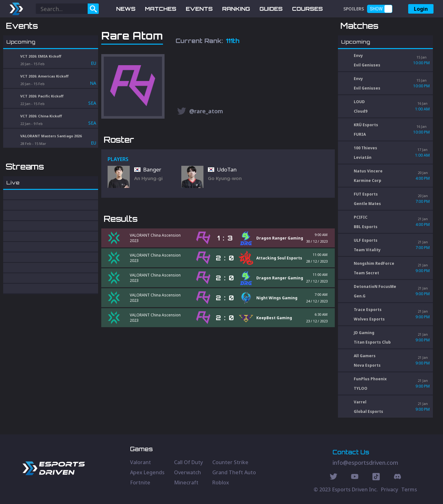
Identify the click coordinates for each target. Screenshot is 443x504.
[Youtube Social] (355, 477)
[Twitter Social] (334, 477)
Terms (409, 489)
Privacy (390, 489)
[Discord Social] (376, 477)
